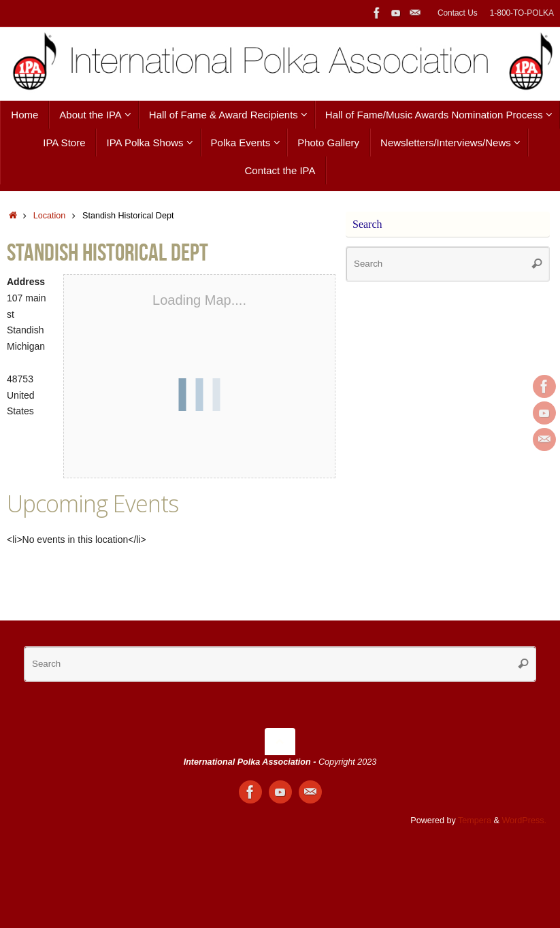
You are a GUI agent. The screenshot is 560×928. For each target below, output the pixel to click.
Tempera (475, 821)
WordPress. (524, 821)
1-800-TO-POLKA (522, 13)
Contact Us (458, 13)
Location (50, 216)
